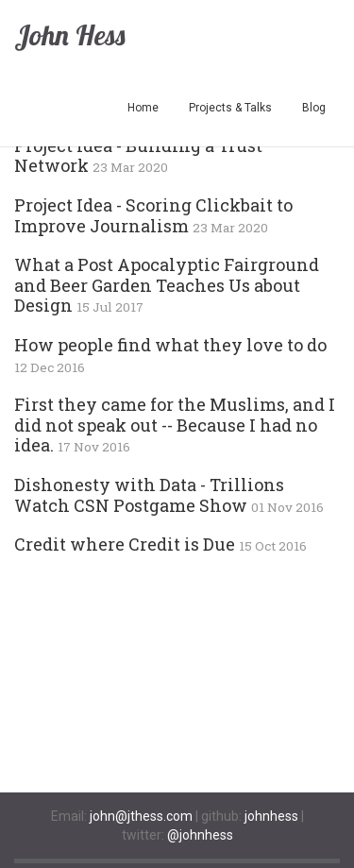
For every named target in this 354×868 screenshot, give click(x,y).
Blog (314, 108)
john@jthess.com (141, 816)
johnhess (271, 816)
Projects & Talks (230, 108)
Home (143, 108)
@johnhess (200, 835)
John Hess (69, 35)
